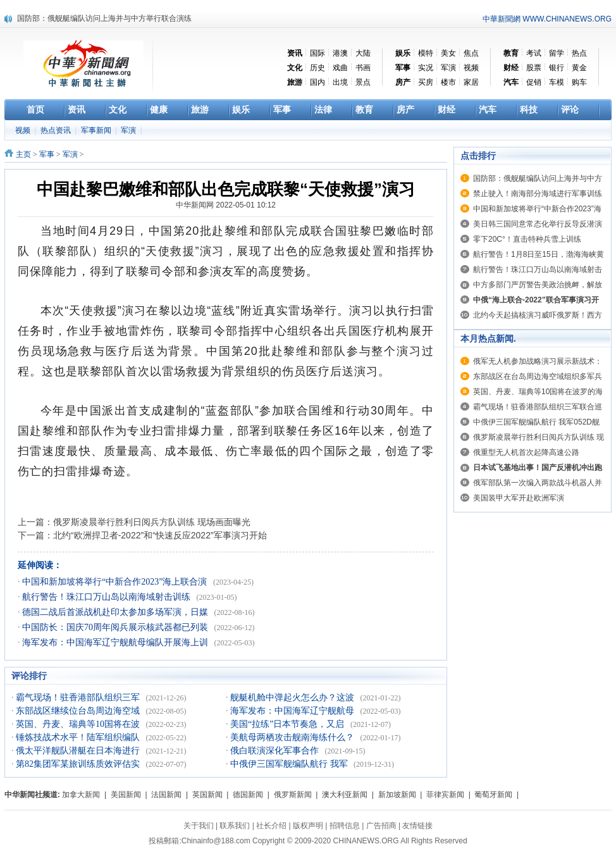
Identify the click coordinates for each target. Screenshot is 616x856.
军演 (448, 68)
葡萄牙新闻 (493, 795)
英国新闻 (207, 795)
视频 (471, 68)
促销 (534, 82)
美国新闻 (126, 795)
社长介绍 (271, 826)
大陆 (363, 53)
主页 (23, 154)
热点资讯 (57, 130)
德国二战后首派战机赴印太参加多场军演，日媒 (116, 612)
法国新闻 (166, 795)
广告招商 (381, 826)
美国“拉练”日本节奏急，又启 (288, 724)
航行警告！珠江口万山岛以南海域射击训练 (108, 597)
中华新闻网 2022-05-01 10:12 (226, 205)
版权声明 (308, 826)
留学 (557, 53)
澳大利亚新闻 (345, 795)
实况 (426, 68)
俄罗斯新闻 (293, 795)
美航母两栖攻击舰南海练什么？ (293, 737)
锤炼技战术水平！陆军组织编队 (79, 737)
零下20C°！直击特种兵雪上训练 (527, 239)
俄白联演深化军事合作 (276, 751)
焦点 (471, 53)
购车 (579, 82)
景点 (363, 82)
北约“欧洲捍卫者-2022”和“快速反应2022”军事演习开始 (160, 535)
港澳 (340, 53)
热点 (579, 53)
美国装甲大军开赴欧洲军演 (519, 498)
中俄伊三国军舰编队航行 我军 (290, 764)
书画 (363, 68)
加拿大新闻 (81, 795)
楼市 (448, 82)
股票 (534, 68)
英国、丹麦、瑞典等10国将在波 (79, 724)
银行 (557, 68)
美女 (448, 53)
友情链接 (417, 826)
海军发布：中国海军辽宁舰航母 (293, 711)
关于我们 (199, 826)
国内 (317, 82)
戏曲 (340, 68)
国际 (317, 53)
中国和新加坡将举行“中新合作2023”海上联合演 (116, 582)
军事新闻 (97, 130)
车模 (557, 82)
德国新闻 (248, 795)
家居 (471, 82)
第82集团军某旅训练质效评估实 (79, 764)
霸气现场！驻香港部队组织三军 (79, 698)
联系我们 (235, 826)
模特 (426, 53)
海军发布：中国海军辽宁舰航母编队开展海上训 (116, 642)
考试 (534, 53)
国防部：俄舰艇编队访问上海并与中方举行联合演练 (104, 18)
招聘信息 (345, 826)
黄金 (579, 68)
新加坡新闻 (397, 795)
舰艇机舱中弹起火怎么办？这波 (293, 698)
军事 (47, 154)
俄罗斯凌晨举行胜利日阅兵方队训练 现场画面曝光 (152, 522)
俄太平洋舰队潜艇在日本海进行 (79, 751)
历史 (317, 68)
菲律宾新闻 (445, 795)
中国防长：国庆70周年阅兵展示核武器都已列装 (116, 627)
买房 (426, 82)
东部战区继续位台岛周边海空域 (79, 711)
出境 (340, 82)
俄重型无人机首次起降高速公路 (526, 452)
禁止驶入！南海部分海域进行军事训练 (538, 194)
